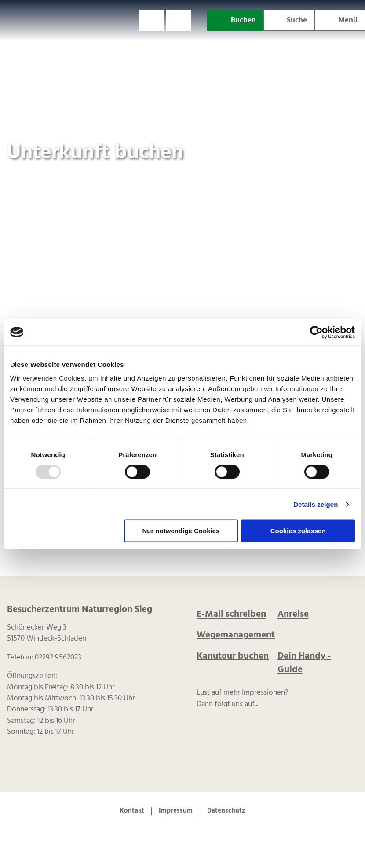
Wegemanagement (236, 635)
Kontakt (132, 811)
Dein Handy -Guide (304, 663)
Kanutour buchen (233, 656)
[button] (152, 20)
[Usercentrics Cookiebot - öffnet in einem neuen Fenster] (316, 332)
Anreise (293, 614)
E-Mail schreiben (231, 614)
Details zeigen (316, 504)
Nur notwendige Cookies (181, 531)
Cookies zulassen (298, 531)
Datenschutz (226, 811)
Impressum (176, 811)
